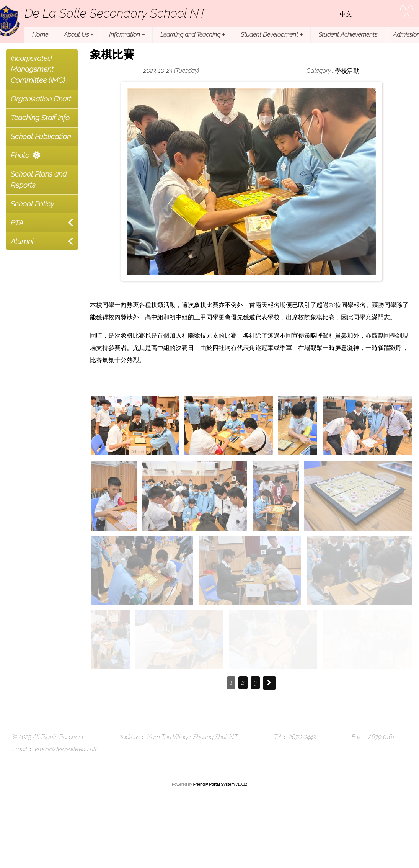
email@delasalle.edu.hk (66, 749)
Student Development (272, 35)
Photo (20, 155)
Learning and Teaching (193, 35)
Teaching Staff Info (40, 118)
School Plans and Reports (39, 179)
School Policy (32, 204)
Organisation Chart (41, 99)
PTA (17, 222)
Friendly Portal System (214, 784)
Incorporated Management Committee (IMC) (38, 69)
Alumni (22, 241)
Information (127, 35)
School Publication (41, 136)
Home (40, 35)
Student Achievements (348, 35)
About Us (79, 35)
